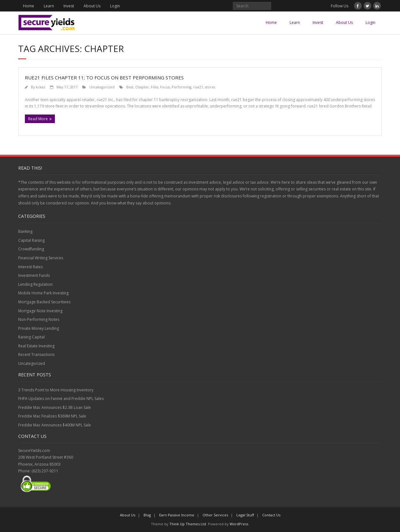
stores (210, 87)
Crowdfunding (31, 249)
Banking (25, 231)
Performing (181, 87)
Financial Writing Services (41, 258)
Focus (165, 87)
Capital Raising (31, 240)
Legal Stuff (245, 515)
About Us (92, 6)
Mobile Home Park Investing (43, 293)
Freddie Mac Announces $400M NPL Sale (55, 425)
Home (29, 6)
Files (155, 87)
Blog (147, 515)
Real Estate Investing (36, 346)
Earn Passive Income (177, 515)
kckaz (41, 87)
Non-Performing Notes (39, 319)
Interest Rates (30, 267)
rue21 (198, 87)
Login (115, 6)
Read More (38, 119)
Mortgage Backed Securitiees (44, 302)
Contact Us (271, 515)
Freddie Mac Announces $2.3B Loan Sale (55, 407)
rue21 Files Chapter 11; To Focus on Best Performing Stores (104, 78)
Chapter (142, 87)
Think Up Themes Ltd (188, 524)
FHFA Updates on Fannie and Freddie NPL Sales (61, 399)
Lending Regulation (35, 284)
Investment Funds (34, 275)
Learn (49, 6)
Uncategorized (102, 87)
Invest (69, 6)
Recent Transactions (36, 355)
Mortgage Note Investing (40, 311)
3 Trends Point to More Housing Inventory (56, 390)
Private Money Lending (39, 328)
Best (130, 87)
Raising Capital (31, 337)
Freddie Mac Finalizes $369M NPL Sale (52, 416)
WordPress (239, 524)
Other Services (215, 515)
